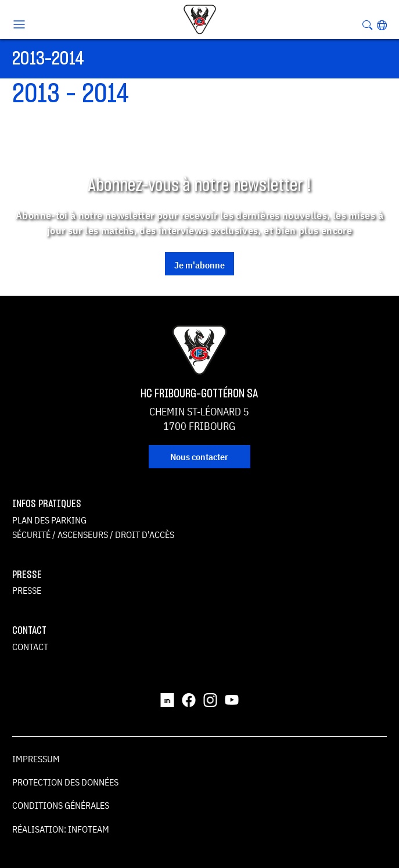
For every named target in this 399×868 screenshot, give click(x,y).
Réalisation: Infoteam (61, 829)
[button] (382, 25)
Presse (27, 590)
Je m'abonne (199, 265)
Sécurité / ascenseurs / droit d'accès (93, 535)
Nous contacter (199, 457)
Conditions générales (61, 805)
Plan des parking (49, 520)
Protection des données (65, 782)
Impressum (36, 759)
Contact (30, 647)
